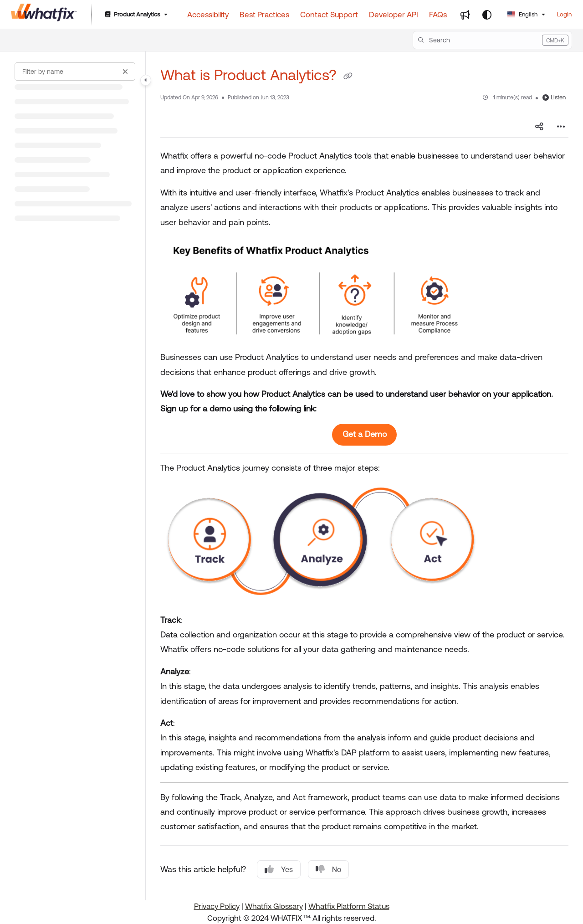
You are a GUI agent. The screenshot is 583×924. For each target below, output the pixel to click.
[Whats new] (465, 15)
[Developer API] (394, 15)
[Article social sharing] (539, 126)
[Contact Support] (329, 15)
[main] (364, 476)
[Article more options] (561, 126)
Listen (554, 97)
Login (564, 14)
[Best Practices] (264, 15)
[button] (492, 40)
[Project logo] (44, 15)
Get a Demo (365, 434)
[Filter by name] (75, 72)
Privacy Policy (217, 906)
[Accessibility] (208, 15)
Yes (279, 869)
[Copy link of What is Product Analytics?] (348, 77)
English (522, 14)
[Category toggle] (146, 80)
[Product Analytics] (136, 15)
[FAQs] (438, 15)
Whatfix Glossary (274, 906)
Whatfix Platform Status (349, 906)
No (328, 869)
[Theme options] (487, 15)
